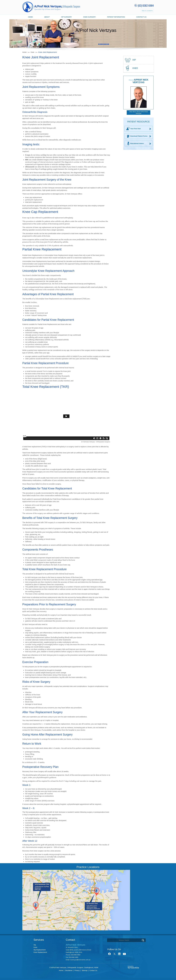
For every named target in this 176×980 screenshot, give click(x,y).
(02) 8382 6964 (146, 5)
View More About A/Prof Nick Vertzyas (139, 113)
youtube (124, 954)
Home (30, 17)
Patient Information (116, 17)
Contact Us (141, 17)
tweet (114, 954)
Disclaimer (69, 970)
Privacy (77, 970)
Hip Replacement (40, 950)
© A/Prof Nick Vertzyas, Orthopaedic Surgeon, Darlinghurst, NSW (74, 967)
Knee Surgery (90, 17)
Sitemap (84, 970)
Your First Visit (135, 129)
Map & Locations (147, 11)
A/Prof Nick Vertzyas (141, 81)
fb (109, 954)
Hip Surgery (66, 17)
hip (134, 60)
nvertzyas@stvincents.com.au (80, 960)
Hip (35, 945)
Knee (32, 52)
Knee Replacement (40, 952)
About (47, 17)
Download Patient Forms (139, 136)
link (119, 954)
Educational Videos (137, 143)
